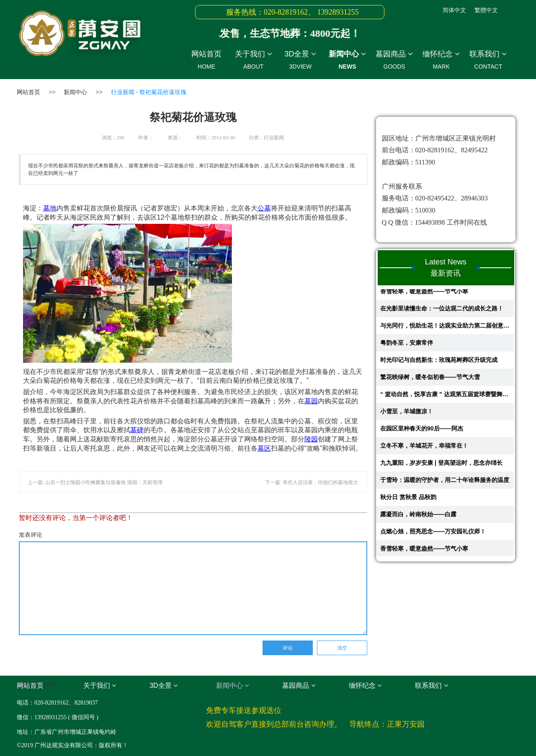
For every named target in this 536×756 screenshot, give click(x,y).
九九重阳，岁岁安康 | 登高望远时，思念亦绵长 (441, 465)
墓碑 (137, 430)
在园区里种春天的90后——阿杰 (422, 431)
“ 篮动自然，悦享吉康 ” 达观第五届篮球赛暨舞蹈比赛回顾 (445, 396)
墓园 (311, 401)
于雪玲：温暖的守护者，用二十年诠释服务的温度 (445, 482)
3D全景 (300, 61)
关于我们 (253, 61)
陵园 (311, 439)
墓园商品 (394, 61)
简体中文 (454, 10)
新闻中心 (347, 61)
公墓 (264, 208)
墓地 (50, 208)
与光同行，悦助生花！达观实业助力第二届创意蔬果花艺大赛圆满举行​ (445, 328)
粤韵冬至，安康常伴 (407, 345)
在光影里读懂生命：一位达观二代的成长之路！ (442, 310)
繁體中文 (486, 10)
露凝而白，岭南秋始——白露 (418, 516)
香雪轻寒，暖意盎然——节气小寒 (424, 293)
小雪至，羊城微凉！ (407, 413)
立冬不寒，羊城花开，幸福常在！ (424, 448)
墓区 (264, 448)
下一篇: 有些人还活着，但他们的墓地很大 (312, 482)
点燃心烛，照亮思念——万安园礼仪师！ (433, 533)
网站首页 (206, 61)
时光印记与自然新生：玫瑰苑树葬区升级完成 (439, 362)
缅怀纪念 (441, 61)
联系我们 (488, 61)
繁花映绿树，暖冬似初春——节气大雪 (430, 379)
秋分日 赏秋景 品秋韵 (408, 499)
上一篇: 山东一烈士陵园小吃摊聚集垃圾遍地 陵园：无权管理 (95, 482)
